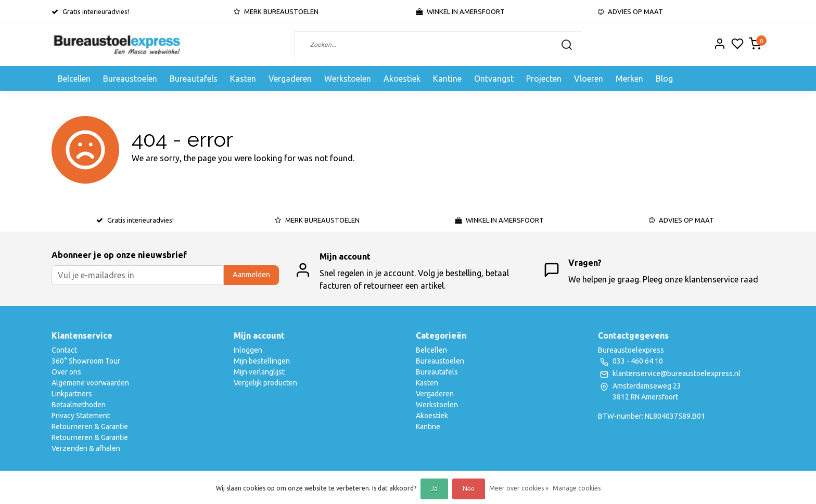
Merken (629, 79)
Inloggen (248, 350)
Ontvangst (494, 79)
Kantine (447, 79)
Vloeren (589, 79)
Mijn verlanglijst (259, 372)
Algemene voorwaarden (90, 383)
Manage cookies (577, 488)
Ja (434, 489)
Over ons (66, 372)
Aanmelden (251, 275)
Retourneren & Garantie (90, 427)
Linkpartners (72, 394)
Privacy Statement (81, 416)
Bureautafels (194, 79)
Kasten (243, 79)
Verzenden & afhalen (86, 448)
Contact (64, 350)
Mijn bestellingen (262, 361)
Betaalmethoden (79, 405)
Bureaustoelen (130, 79)
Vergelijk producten (265, 383)
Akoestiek (402, 79)
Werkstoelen (348, 79)
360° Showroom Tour (86, 361)
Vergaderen (290, 79)
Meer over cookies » (519, 488)
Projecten (544, 79)
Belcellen (74, 79)
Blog (664, 79)
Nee (469, 489)
